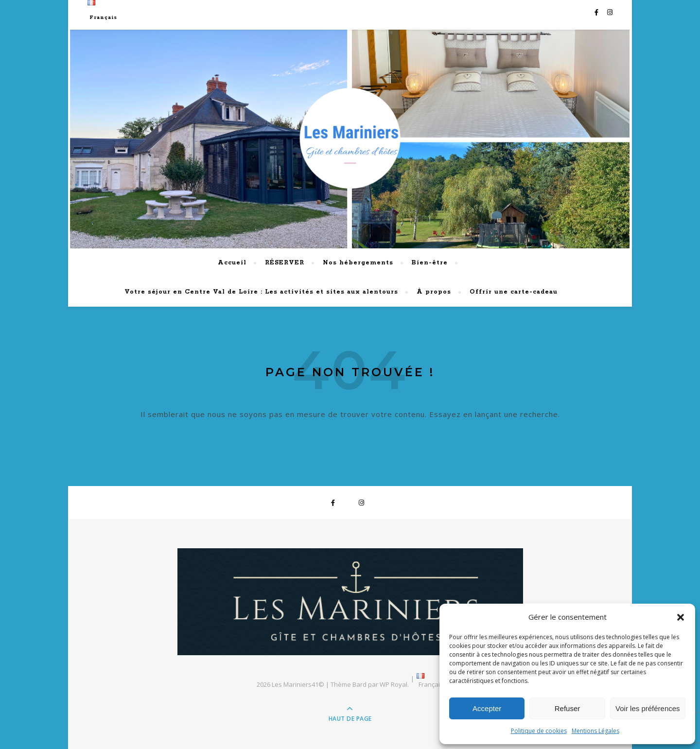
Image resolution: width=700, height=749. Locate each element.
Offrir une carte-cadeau (514, 292)
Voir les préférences (648, 708)
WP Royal (394, 684)
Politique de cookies (539, 731)
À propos (434, 292)
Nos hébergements (358, 263)
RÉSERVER (285, 263)
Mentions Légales (595, 731)
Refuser (568, 708)
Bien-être (430, 263)
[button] (681, 617)
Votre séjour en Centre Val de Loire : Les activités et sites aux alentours (261, 292)
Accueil (232, 263)
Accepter (487, 708)
